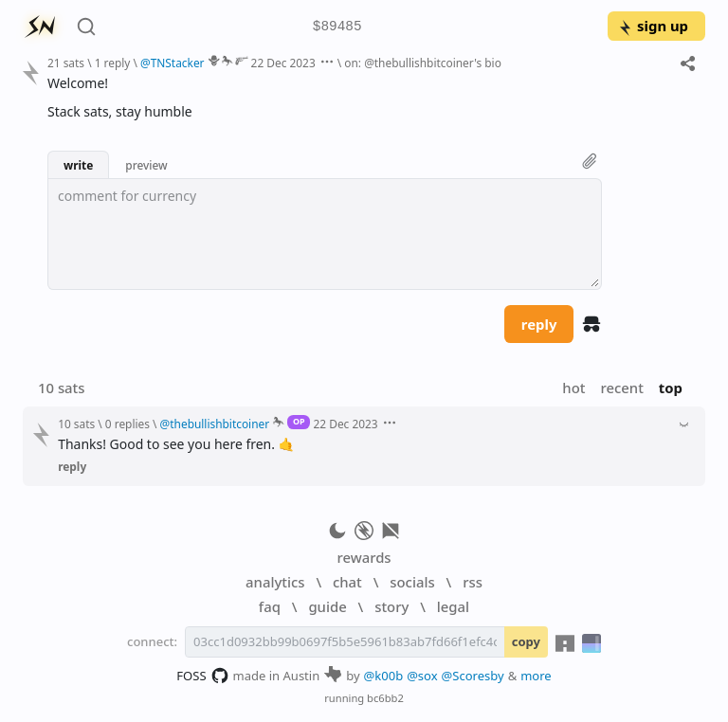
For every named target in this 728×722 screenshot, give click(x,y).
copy (526, 641)
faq (270, 606)
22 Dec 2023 (283, 63)
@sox (422, 676)
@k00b (384, 676)
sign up (653, 26)
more (536, 676)
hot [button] (573, 388)
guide (327, 606)
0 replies (127, 424)
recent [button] (621, 388)
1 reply (113, 63)
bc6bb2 (385, 698)
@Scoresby (473, 676)
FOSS (202, 676)
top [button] (671, 388)
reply (539, 324)
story (391, 606)
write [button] (78, 165)
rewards (364, 557)
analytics (275, 582)
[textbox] (325, 234)
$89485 (337, 27)
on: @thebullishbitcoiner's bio (423, 63)
